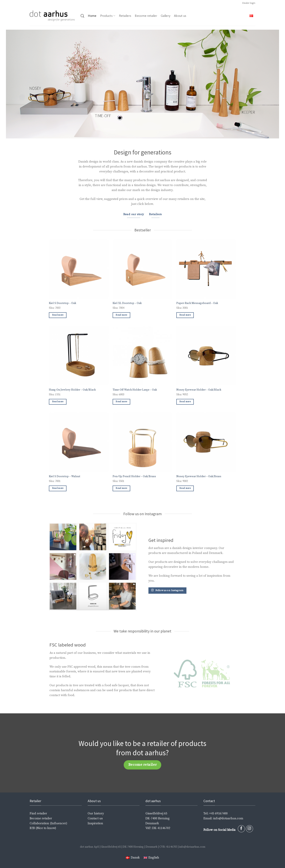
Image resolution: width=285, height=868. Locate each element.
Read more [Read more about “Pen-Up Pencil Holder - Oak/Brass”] (121, 488)
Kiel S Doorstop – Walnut (65, 476)
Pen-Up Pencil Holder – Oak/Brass (134, 476)
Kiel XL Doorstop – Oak (127, 303)
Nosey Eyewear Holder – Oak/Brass (199, 476)
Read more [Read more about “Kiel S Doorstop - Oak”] (58, 315)
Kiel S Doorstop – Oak (63, 303)
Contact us (95, 818)
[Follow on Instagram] (249, 829)
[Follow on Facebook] (241, 829)
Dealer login (249, 3)
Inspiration (95, 823)
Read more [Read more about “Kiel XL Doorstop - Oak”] (121, 315)
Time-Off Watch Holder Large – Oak (135, 390)
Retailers (125, 16)
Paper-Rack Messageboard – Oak (197, 303)
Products (108, 16)
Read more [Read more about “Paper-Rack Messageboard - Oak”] (185, 315)
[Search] (82, 16)
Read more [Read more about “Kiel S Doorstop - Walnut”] (58, 488)
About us (180, 16)
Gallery (166, 16)
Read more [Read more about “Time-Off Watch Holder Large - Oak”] (121, 402)
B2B (32, 828)
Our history (96, 814)
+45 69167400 (218, 814)
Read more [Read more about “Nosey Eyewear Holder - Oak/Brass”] (185, 488)
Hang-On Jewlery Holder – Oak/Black (72, 390)
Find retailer (38, 814)
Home (92, 16)
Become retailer (146, 16)
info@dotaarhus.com (228, 818)
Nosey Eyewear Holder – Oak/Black (199, 390)
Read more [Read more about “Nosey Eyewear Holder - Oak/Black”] (185, 402)
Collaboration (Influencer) (48, 823)
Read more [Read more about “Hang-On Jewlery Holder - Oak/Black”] (58, 402)
